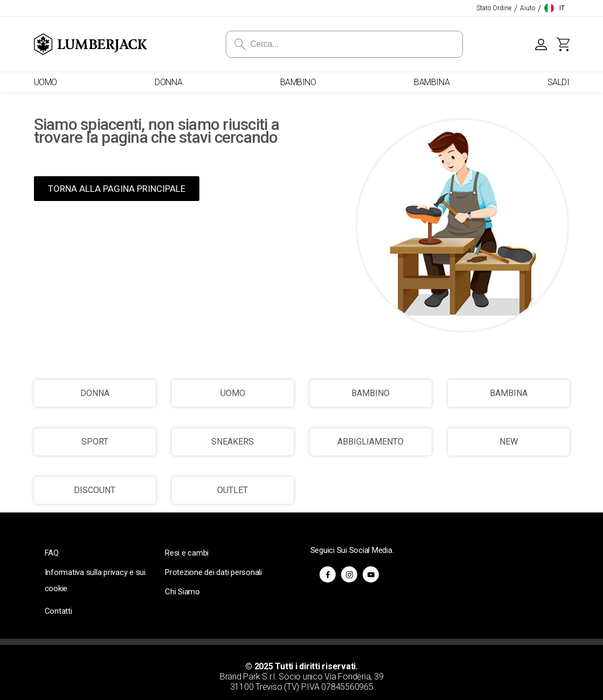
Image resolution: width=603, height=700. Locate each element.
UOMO (233, 393)
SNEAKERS (233, 442)
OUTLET (233, 490)
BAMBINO (370, 393)
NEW (509, 442)
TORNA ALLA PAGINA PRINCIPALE (117, 189)
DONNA (95, 393)
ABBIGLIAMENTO (370, 442)
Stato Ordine (494, 8)
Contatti (58, 611)
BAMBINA (509, 393)
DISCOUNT (95, 490)
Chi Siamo (182, 592)
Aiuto (528, 8)
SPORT (95, 442)
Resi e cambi (187, 553)
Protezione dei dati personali (213, 572)
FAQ (52, 553)
